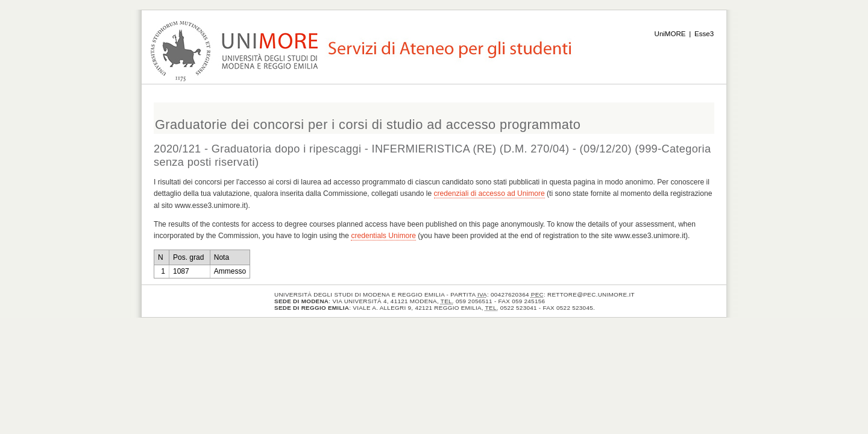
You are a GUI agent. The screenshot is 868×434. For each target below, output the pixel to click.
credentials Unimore (383, 236)
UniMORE (670, 34)
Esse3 (704, 34)
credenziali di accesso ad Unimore (489, 193)
